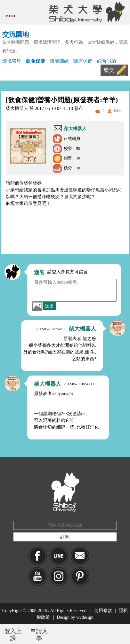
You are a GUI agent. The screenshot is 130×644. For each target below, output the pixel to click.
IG (59, 576)
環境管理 (12, 61)
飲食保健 (36, 61)
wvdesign (85, 617)
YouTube (38, 576)
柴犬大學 (86, 12)
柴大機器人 (75, 129)
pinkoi (80, 576)
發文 (109, 70)
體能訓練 (59, 61)
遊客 (39, 272)
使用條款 (103, 611)
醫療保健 (83, 61)
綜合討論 (107, 61)
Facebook (38, 556)
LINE (59, 556)
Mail (80, 556)
